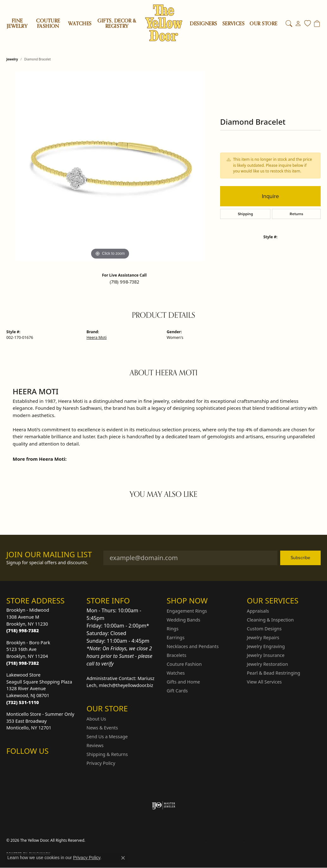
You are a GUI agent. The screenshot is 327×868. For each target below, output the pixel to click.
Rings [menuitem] (173, 629)
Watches (80, 24)
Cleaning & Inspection (270, 620)
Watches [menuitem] (176, 673)
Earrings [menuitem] (176, 637)
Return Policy (179, 840)
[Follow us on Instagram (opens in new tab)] (13, 764)
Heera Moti (97, 337)
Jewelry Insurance (266, 655)
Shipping (245, 214)
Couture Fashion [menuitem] (184, 664)
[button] (289, 24)
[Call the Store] (23, 631)
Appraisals (258, 611)
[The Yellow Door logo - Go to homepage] (164, 23)
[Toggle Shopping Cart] (317, 24)
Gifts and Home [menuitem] (183, 682)
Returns (296, 214)
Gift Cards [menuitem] (177, 691)
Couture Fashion (48, 24)
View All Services (265, 682)
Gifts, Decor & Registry (117, 24)
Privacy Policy (101, 763)
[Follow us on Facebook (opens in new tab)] (28, 764)
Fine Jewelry (17, 24)
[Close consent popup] (123, 858)
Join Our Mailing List (49, 555)
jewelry (12, 59)
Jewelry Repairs (263, 637)
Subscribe (300, 558)
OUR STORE (263, 24)
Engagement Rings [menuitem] (187, 611)
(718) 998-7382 (124, 282)
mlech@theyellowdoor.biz (126, 685)
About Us (96, 719)
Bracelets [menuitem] (176, 655)
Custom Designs (264, 629)
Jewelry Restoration (268, 664)
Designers (203, 24)
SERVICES (234, 24)
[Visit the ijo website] (164, 805)
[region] (110, 166)
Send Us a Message (107, 737)
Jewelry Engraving (266, 646)
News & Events (102, 728)
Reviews (95, 745)
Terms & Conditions (249, 840)
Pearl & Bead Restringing (274, 673)
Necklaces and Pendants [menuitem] (193, 646)
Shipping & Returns (107, 754)
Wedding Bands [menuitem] (183, 620)
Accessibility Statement (295, 840)
